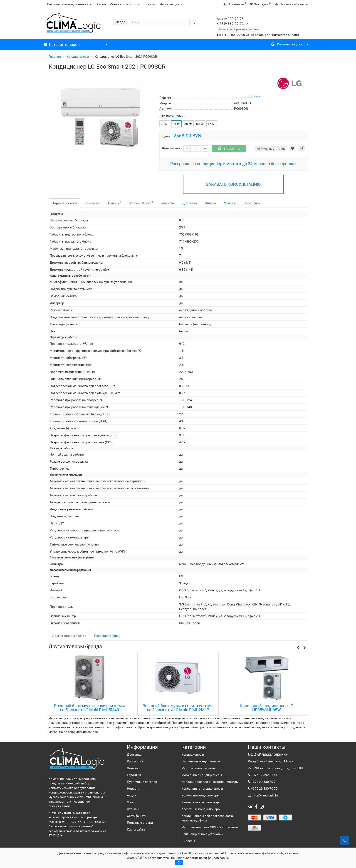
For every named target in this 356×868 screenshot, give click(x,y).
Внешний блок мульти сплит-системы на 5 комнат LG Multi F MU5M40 (178, 708)
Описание (92, 203)
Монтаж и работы (125, 4)
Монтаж (230, 203)
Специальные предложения (70, 4)
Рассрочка (252, 203)
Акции (101, 4)
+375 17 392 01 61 (264, 775)
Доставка (190, 203)
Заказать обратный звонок (238, 29)
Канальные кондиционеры (201, 802)
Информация (172, 4)
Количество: (171, 148)
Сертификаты (137, 816)
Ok (179, 863)
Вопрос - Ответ (141, 203)
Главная (55, 57)
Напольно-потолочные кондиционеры (210, 782)
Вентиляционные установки (202, 834)
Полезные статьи (140, 823)
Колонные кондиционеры (200, 795)
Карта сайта (136, 829)
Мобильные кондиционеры (202, 775)
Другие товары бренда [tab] (69, 636)
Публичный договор (142, 782)
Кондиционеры (78, 57)
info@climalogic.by (265, 795)
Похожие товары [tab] (107, 636)
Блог (150, 4)
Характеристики (64, 203)
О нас (131, 802)
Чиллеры (188, 841)
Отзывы (114, 203)
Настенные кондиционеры (201, 761)
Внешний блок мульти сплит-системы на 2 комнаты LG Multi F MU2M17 (267, 708)
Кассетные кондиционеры (201, 809)
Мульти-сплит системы (199, 768)
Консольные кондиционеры (202, 789)
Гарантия (168, 203)
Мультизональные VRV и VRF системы (210, 827)
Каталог (76, 43)
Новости (133, 789)
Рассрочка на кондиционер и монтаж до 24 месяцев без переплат (233, 164)
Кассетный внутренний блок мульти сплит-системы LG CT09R (89, 708)
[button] (298, 648)
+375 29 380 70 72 (264, 782)
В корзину (229, 148)
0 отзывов (254, 97)
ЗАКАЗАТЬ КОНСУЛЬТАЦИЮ (233, 184)
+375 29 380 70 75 (264, 789)
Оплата (210, 203)
